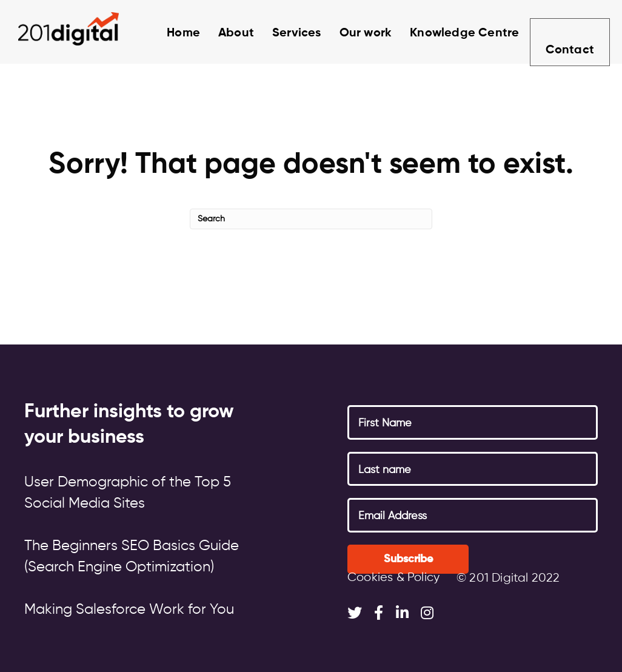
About (223, 33)
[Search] (311, 219)
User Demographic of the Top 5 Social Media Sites (128, 493)
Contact (569, 35)
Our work (353, 33)
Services (283, 33)
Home (170, 33)
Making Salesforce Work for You (129, 610)
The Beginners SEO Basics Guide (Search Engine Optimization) (132, 556)
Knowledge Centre (451, 33)
